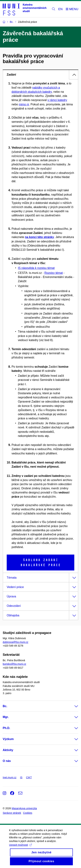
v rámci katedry (57, 100)
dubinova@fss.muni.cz (15, 642)
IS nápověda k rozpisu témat (36, 268)
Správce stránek (12, 813)
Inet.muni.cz (10, 777)
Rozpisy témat (54, 273)
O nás (7, 761)
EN (61, 9)
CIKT (29, 777)
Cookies (28, 813)
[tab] (40, 74)
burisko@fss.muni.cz (14, 664)
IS (21, 777)
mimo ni (24, 104)
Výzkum (8, 739)
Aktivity (8, 750)
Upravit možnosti (20, 848)
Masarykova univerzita (24, 808)
